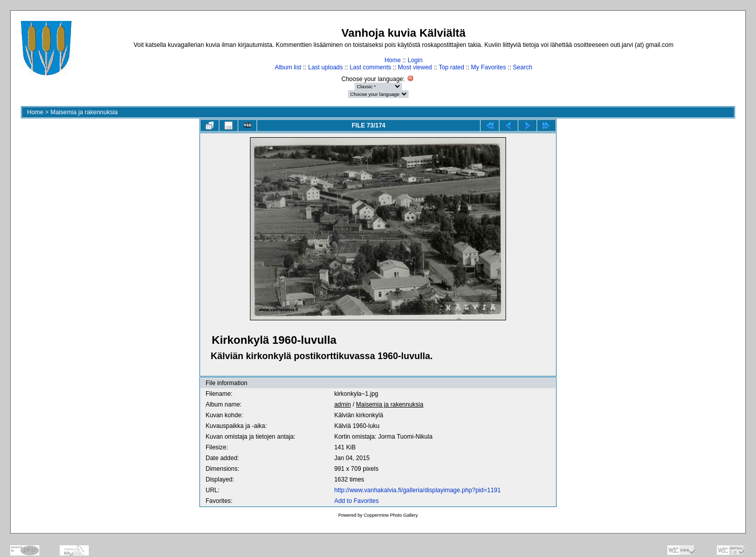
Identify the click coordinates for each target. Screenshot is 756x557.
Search (522, 67)
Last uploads (325, 67)
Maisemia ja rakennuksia (84, 112)
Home (393, 60)
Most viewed (415, 67)
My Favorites (488, 67)
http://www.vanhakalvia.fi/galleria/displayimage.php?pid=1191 (418, 490)
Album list (288, 67)
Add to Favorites (356, 501)
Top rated (451, 67)
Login (415, 60)
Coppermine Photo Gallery (391, 515)
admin (343, 404)
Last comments (370, 67)
